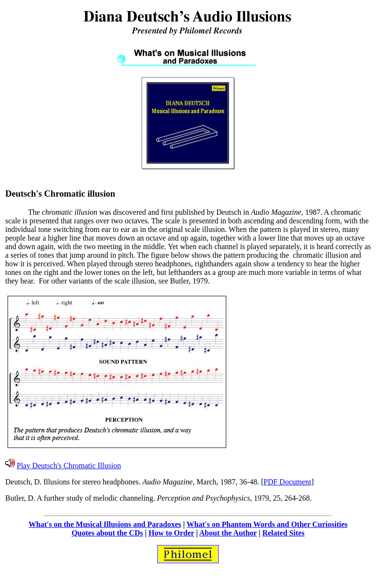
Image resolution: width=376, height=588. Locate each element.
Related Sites (283, 533)
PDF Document (287, 482)
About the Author (228, 533)
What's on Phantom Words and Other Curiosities (267, 524)
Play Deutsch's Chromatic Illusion (69, 466)
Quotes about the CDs (107, 533)
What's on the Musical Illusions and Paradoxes (105, 524)
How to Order (171, 533)
